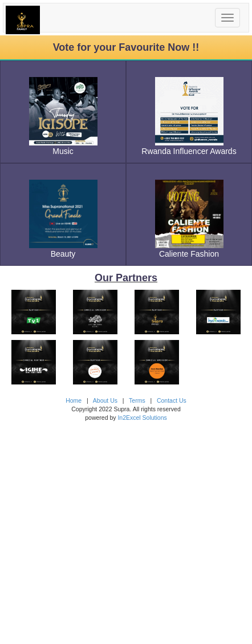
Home (74, 400)
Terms (137, 400)
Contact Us (172, 400)
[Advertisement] (126, 526)
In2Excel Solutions (142, 418)
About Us (105, 400)
